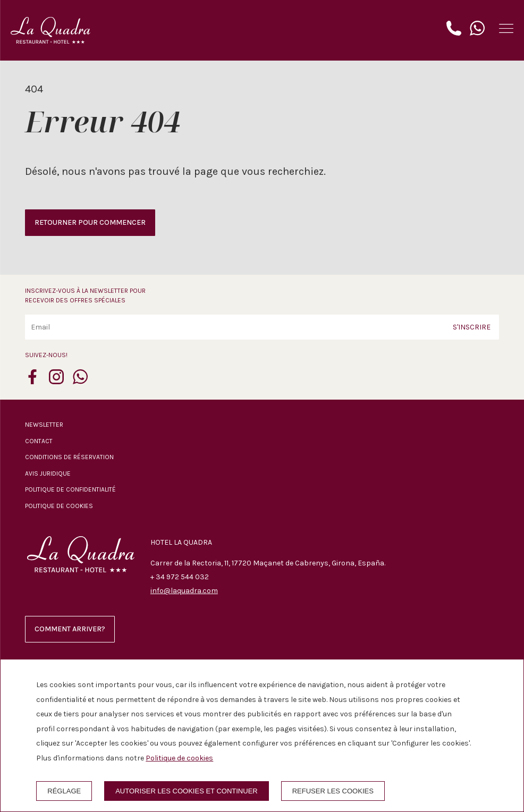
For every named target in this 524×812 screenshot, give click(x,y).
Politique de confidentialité (70, 489)
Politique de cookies (59, 506)
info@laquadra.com (184, 591)
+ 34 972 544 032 (180, 577)
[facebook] (32, 381)
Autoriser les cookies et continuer (187, 791)
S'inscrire (472, 327)
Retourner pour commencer (90, 222)
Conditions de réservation (69, 457)
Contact (39, 441)
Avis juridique (48, 473)
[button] (506, 28)
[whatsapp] (80, 381)
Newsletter (44, 425)
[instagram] (56, 381)
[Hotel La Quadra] (50, 30)
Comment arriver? (70, 629)
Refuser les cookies (333, 791)
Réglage (64, 791)
